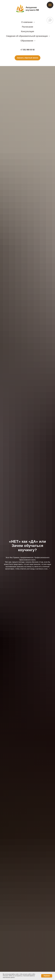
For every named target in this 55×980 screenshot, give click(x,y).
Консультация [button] (27, 31)
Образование (27, 41)
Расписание (27, 27)
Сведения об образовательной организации (27, 36)
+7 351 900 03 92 (27, 50)
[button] (27, 58)
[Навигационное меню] (50, 5)
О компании (27, 22)
